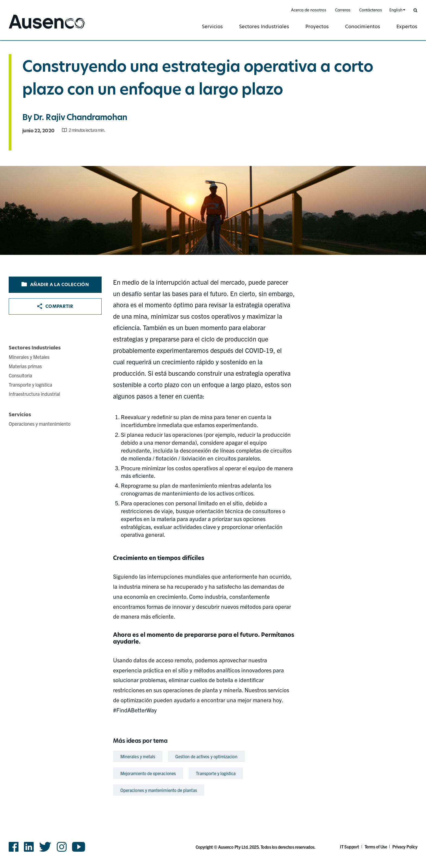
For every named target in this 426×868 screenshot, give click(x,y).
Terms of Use (376, 847)
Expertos (407, 26)
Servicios (212, 26)
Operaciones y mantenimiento (40, 424)
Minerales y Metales (29, 357)
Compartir (55, 306)
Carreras (343, 10)
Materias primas (25, 366)
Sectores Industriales (264, 26)
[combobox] (397, 10)
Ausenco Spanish (30, 29)
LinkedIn (29, 847)
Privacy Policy (405, 847)
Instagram (62, 847)
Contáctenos (371, 10)
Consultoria (20, 375)
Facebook (14, 847)
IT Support (350, 847)
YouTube (79, 847)
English (396, 10)
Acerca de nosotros (309, 10)
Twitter (45, 847)
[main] (213, 419)
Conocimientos (363, 26)
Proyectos (317, 26)
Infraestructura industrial (34, 394)
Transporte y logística (30, 385)
